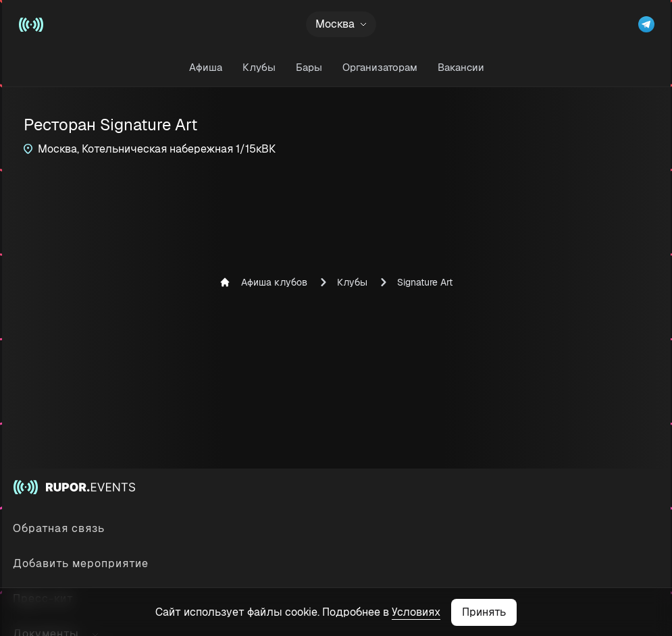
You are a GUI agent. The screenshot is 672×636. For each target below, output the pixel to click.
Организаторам (379, 67)
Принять (484, 612)
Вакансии (460, 67)
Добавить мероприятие (81, 563)
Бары (308, 67)
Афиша (205, 67)
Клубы (258, 67)
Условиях (416, 612)
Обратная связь (59, 528)
